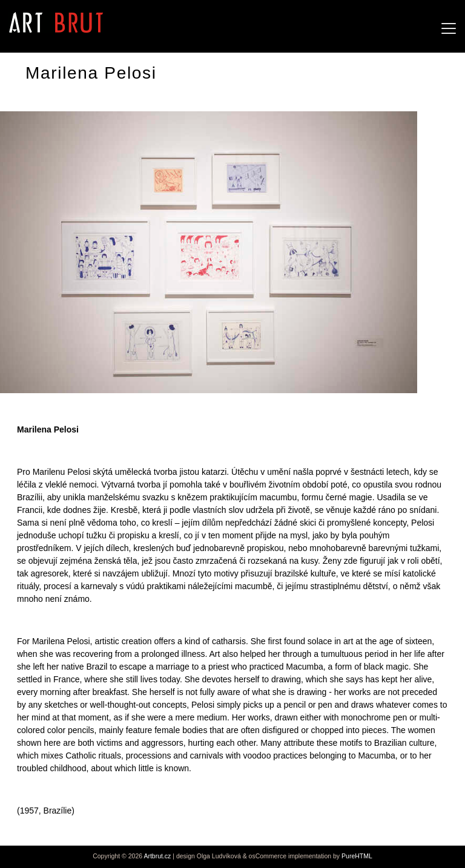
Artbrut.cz (157, 856)
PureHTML (357, 856)
